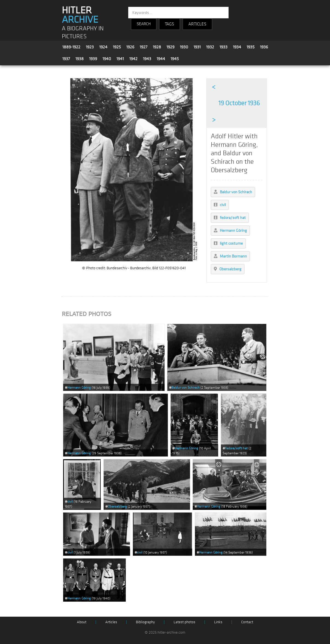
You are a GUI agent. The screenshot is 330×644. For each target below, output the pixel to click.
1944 (161, 59)
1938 (80, 59)
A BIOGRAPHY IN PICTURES (83, 33)
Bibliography (145, 622)
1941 (120, 59)
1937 (66, 59)
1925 (117, 47)
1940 (107, 59)
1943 (147, 59)
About (82, 622)
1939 (93, 59)
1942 (133, 59)
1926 (130, 47)
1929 (170, 47)
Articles (111, 622)
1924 (103, 47)
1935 (251, 47)
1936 (264, 47)
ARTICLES (197, 24)
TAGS (170, 24)
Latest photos (184, 622)
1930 (184, 47)
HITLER (80, 15)
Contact (247, 622)
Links (218, 622)
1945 (175, 59)
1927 (144, 47)
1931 (197, 47)
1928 (157, 47)
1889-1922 (71, 47)
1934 (237, 47)
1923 (90, 47)
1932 (210, 47)
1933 (224, 47)
